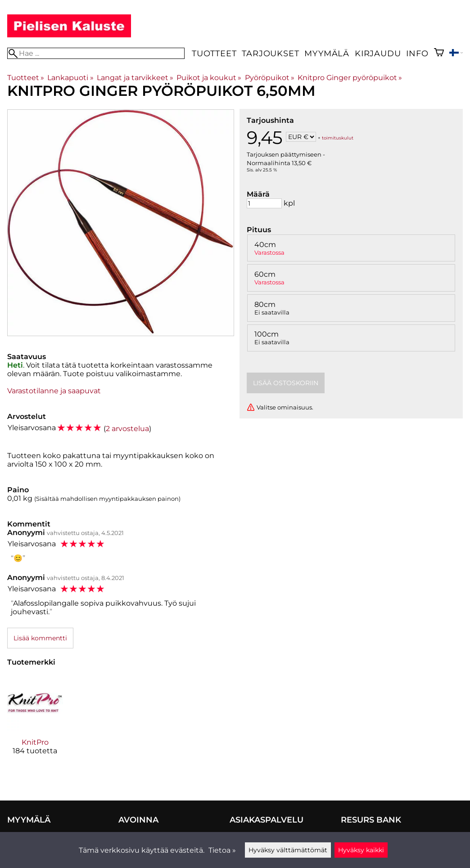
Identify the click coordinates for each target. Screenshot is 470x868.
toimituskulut (338, 137)
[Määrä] (264, 203)
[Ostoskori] (439, 53)
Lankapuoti (70, 78)
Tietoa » (222, 850)
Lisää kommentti (40, 638)
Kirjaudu (378, 53)
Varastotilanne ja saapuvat (54, 391)
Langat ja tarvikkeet (135, 78)
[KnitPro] (35, 723)
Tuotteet (214, 53)
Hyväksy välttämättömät (288, 850)
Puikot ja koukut (209, 78)
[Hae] (96, 53)
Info (417, 53)
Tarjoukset (270, 53)
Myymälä (327, 53)
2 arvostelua (127, 429)
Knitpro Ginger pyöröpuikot (350, 78)
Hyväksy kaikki (361, 850)
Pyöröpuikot (270, 78)
